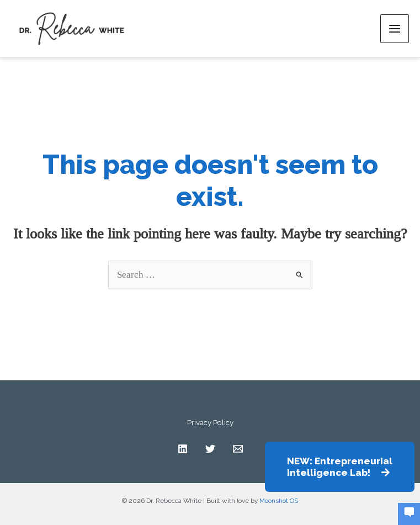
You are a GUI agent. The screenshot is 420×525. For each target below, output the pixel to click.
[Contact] (238, 449)
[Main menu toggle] (395, 29)
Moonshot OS (279, 501)
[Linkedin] (183, 449)
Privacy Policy (210, 422)
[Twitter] (210, 449)
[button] (340, 467)
